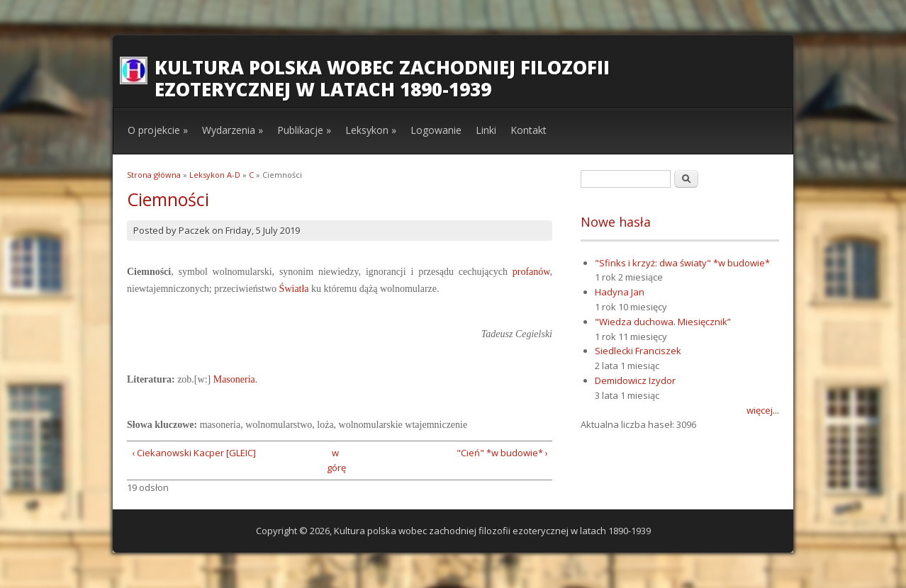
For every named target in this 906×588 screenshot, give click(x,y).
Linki (486, 130)
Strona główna (154, 175)
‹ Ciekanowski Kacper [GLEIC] (194, 453)
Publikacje (304, 130)
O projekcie (158, 130)
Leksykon (371, 130)
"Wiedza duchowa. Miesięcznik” (663, 322)
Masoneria (234, 379)
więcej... (763, 410)
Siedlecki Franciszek (638, 351)
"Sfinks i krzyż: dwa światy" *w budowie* (682, 263)
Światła (294, 289)
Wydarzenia (233, 130)
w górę (335, 460)
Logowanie (436, 130)
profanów (531, 272)
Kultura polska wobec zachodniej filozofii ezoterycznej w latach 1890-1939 (382, 78)
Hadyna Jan (620, 292)
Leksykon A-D (215, 175)
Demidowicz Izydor (635, 380)
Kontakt (528, 130)
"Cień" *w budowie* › (502, 453)
